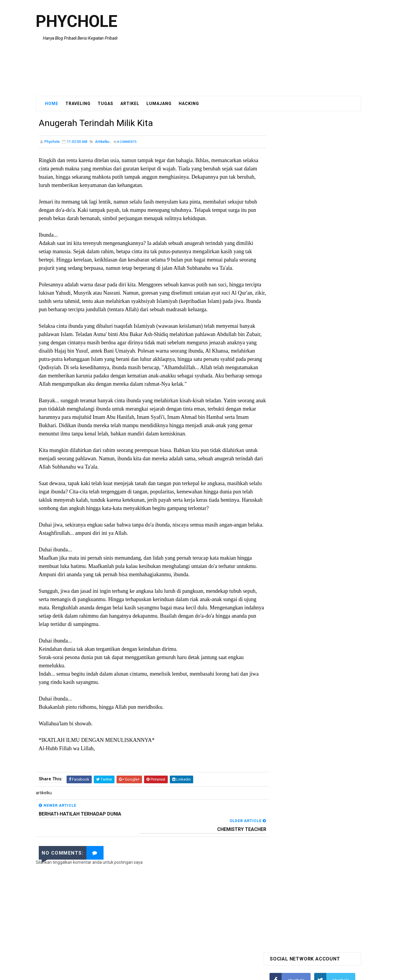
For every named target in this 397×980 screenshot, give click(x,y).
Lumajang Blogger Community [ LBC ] (304, 294)
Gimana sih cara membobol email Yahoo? (308, 282)
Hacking (189, 103)
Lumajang (159, 103)
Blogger (239, 973)
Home (52, 103)
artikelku (102, 142)
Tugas (105, 103)
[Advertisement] (253, 48)
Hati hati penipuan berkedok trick (300, 246)
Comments (127, 142)
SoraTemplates (187, 973)
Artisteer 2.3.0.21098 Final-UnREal (301, 270)
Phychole (77, 22)
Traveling (78, 103)
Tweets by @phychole (290, 348)
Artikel (130, 103)
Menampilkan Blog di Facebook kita (302, 259)
